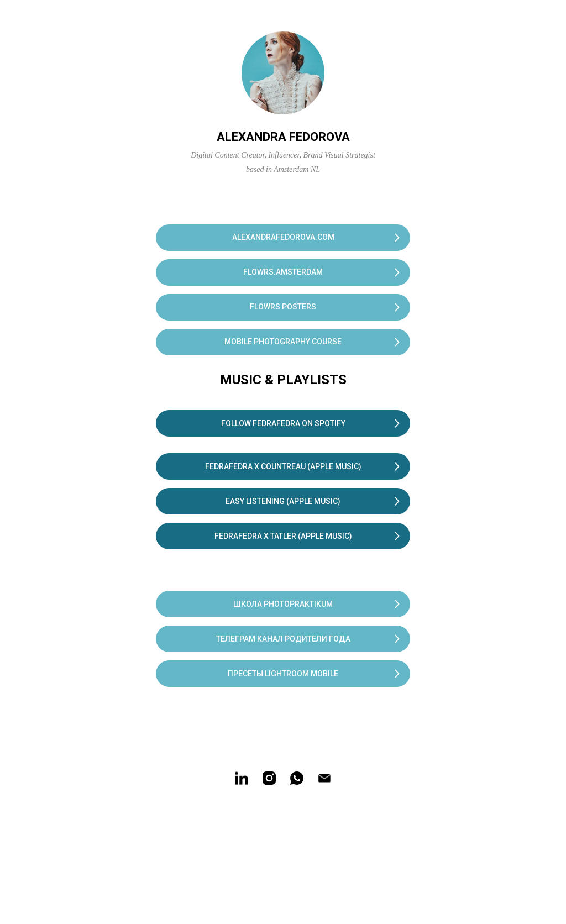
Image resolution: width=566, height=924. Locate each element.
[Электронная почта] (324, 778)
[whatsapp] (297, 778)
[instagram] (269, 778)
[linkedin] (242, 778)
